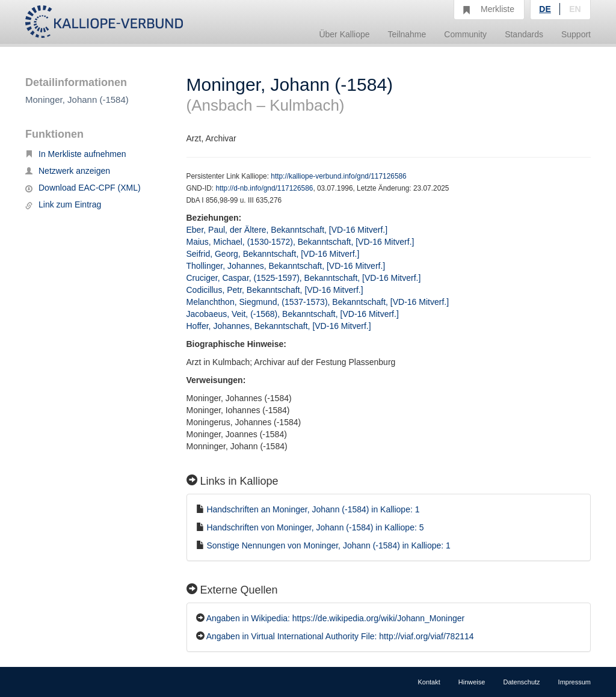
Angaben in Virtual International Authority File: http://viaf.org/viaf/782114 (340, 636)
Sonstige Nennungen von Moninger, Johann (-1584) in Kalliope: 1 (328, 545)
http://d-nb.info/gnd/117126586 (264, 188)
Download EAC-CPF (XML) (83, 188)
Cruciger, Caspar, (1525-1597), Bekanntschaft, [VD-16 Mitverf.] (304, 278)
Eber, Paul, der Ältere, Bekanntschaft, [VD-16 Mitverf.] (287, 230)
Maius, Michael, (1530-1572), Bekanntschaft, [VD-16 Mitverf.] (300, 242)
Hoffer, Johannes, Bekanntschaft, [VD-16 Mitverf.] (279, 326)
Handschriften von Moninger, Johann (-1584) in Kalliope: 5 (315, 527)
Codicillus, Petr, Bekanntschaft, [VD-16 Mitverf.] (275, 290)
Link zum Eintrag (63, 204)
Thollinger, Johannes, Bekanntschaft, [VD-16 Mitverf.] (286, 266)
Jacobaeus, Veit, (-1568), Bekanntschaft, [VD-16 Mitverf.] (293, 314)
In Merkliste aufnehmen (76, 154)
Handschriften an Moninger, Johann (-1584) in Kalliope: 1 (313, 509)
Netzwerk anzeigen (68, 171)
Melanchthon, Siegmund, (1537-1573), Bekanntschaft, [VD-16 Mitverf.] (318, 302)
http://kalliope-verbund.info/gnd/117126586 (338, 176)
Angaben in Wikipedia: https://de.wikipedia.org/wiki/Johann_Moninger (336, 618)
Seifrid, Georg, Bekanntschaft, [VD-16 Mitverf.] (273, 254)
